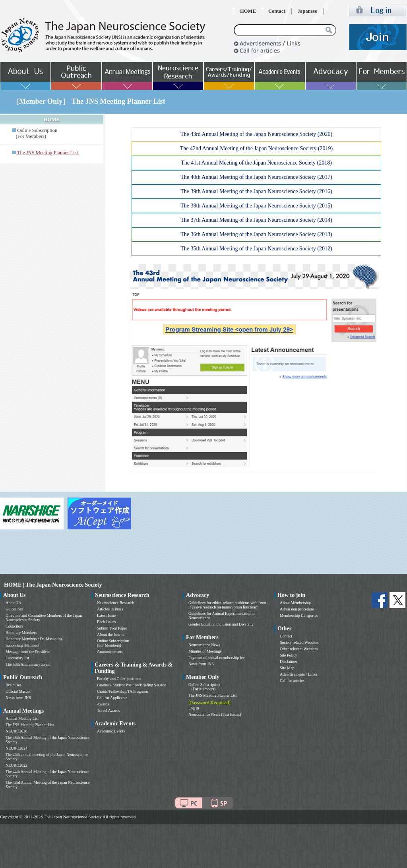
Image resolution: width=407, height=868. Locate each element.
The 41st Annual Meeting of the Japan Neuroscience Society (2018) (256, 163)
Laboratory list (17, 658)
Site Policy (289, 655)
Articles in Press (110, 609)
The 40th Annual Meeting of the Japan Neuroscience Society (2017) (256, 177)
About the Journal (111, 635)
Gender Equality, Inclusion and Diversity (221, 624)
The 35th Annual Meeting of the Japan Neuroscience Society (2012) (256, 249)
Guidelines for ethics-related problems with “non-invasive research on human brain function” (228, 605)
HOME (248, 11)
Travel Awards (109, 710)
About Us (13, 603)
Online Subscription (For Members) (35, 133)
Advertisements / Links (298, 674)
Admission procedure (297, 609)
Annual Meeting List (22, 718)
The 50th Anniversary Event (28, 664)
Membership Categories (299, 615)
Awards (103, 704)
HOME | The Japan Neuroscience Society (53, 585)
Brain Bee (14, 685)
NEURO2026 (16, 731)
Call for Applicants (112, 698)
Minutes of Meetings (205, 651)
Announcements (110, 652)
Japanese (307, 11)
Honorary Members (21, 633)
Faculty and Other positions (119, 679)
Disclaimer (289, 662)
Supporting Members (22, 645)
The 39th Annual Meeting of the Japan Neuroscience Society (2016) (256, 191)
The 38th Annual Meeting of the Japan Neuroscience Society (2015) (256, 206)
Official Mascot (18, 691)
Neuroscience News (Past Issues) (215, 714)
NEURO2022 (16, 765)
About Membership (295, 603)
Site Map (287, 668)
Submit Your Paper (112, 628)
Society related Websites (299, 642)
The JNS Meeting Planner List (30, 725)
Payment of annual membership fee (217, 658)
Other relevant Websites (299, 649)
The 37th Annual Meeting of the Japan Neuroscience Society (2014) (256, 220)
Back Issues (107, 622)
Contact (277, 11)
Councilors (14, 626)
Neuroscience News (204, 645)
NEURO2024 (16, 748)
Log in (194, 708)
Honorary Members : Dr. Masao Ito (34, 639)
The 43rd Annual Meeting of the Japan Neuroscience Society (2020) (256, 134)
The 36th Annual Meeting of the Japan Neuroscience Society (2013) (256, 234)
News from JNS (18, 698)
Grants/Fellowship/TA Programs (123, 691)
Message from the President (28, 652)
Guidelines (14, 609)
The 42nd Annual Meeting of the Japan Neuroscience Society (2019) (257, 148)
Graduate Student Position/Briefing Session (132, 685)
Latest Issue (107, 615)
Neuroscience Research (116, 603)
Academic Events (111, 731)
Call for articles (292, 681)
